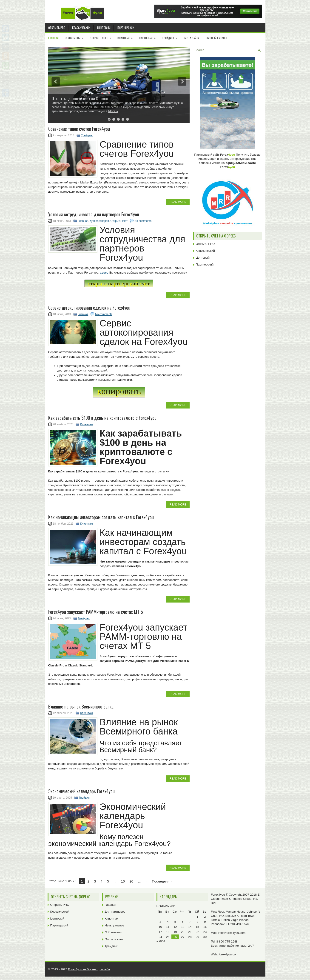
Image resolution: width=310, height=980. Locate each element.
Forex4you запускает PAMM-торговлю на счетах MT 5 (96, 612)
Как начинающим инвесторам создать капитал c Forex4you (101, 517)
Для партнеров (99, 221)
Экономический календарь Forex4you (81, 791)
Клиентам (127, 37)
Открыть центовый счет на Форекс (80, 98)
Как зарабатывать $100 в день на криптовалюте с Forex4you (102, 418)
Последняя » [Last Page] (162, 881)
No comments (143, 221)
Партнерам (149, 37)
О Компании (76, 37)
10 (123, 881)
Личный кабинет (217, 38)
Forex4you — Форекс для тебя (89, 969)
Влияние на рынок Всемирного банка (81, 706)
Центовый (104, 28)
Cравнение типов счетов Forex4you (79, 129)
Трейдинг (171, 37)
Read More (178, 202)
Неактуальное (115, 925)
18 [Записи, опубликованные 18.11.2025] (168, 932)
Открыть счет (102, 37)
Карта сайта (192, 38)
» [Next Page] (146, 881)
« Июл (161, 941)
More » (113, 111)
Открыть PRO (57, 28)
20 (131, 881)
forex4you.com (228, 954)
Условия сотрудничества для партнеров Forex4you (94, 214)
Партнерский (126, 28)
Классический (81, 28)
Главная (53, 38)
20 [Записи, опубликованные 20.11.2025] (183, 932)
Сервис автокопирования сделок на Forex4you (89, 308)
